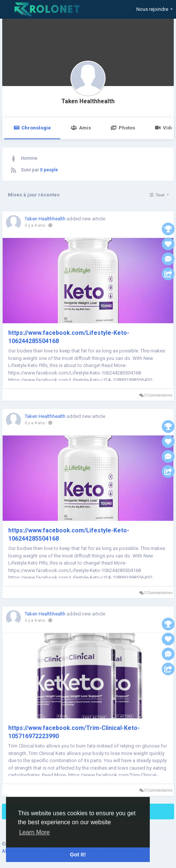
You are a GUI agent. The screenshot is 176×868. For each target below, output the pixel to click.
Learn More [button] (34, 832)
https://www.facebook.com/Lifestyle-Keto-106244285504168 (69, 337)
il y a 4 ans (35, 225)
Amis (81, 128)
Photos (123, 128)
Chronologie (32, 128)
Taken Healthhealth (88, 101)
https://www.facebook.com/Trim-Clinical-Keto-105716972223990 (74, 732)
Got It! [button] (78, 855)
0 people (49, 170)
